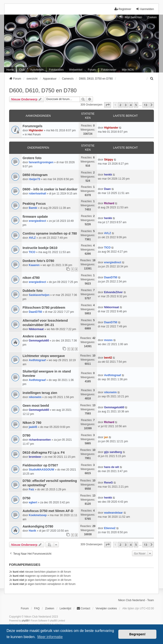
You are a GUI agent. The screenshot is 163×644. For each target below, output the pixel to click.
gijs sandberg (113, 452)
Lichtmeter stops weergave (44, 356)
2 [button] (120, 105)
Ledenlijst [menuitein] (66, 608)
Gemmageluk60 (39, 341)
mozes (108, 340)
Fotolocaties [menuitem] (56, 70)
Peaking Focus (34, 204)
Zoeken (152, 17)
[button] (108, 105)
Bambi (33, 208)
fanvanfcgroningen (41, 162)
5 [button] (136, 105)
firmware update (35, 217)
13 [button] (146, 105)
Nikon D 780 (32, 423)
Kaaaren (34, 265)
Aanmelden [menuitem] (145, 9)
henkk (108, 175)
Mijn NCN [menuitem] (128, 70)
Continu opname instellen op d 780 (50, 233)
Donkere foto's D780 (38, 261)
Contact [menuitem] (83, 608)
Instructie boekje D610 (40, 248)
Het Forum (34, 134)
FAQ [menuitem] (37, 608)
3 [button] (125, 105)
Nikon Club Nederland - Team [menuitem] (136, 600)
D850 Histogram (35, 175)
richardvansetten (40, 440)
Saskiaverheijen (39, 295)
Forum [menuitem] (92, 70)
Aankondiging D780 (38, 526)
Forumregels (32, 126)
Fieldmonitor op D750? (40, 465)
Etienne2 (110, 528)
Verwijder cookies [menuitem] (106, 608)
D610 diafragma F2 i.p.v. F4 (44, 453)
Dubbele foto (33, 291)
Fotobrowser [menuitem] (109, 70)
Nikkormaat (111, 307)
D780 (26, 435)
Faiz (31, 489)
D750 (26, 498)
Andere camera (34, 336)
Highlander (36, 130)
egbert (33, 502)
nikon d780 (31, 278)
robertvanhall (37, 194)
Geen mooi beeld (36, 406)
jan (106, 437)
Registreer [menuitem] (123, 9)
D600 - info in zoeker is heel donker (50, 189)
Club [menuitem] (22, 70)
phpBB (25, 621)
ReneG (108, 483)
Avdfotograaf (37, 360)
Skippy (108, 160)
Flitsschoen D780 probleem (44, 308)
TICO (32, 252)
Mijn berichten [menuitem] (133, 17)
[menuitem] (152, 79)
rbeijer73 (34, 179)
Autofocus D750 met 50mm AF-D (48, 511)
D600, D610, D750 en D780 (43, 90)
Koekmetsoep (38, 515)
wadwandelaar (113, 513)
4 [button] (131, 105)
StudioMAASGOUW (41, 470)
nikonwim (35, 397)
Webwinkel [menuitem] (76, 70)
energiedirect (37, 221)
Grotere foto (32, 158)
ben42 (108, 358)
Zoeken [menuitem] (50, 608)
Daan (107, 189)
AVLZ (32, 238)
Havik (32, 531)
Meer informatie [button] (50, 637)
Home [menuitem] (10, 70)
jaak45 (33, 427)
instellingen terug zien (40, 393)
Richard (109, 203)
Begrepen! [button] (137, 634)
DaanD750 (111, 277)
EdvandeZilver (113, 292)
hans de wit (111, 467)
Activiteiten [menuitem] (37, 70)
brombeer (35, 457)
